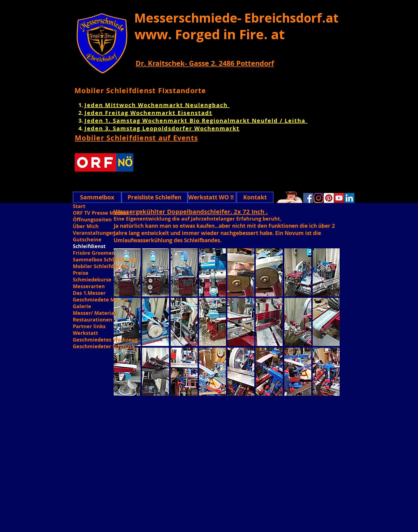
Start (79, 206)
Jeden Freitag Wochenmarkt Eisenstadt (148, 113)
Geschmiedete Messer (101, 300)
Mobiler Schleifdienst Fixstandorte (140, 91)
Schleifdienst (89, 246)
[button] (155, 272)
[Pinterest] (329, 198)
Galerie (82, 306)
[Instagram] (319, 198)
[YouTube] (339, 198)
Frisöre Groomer (93, 253)
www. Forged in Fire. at (210, 34)
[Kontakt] (255, 197)
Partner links (89, 326)
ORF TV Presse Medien (101, 213)
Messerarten (89, 286)
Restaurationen (93, 320)
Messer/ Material (94, 313)
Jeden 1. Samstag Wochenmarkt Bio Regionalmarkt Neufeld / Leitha (196, 121)
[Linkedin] (349, 198)
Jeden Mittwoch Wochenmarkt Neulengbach (157, 105)
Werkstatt (85, 333)
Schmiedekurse (92, 280)
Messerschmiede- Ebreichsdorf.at (236, 18)
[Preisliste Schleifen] (155, 197)
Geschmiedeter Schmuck (104, 347)
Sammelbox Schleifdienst (105, 260)
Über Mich (86, 226)
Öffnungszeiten (92, 220)
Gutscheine (87, 240)
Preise (81, 273)
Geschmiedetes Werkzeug (105, 340)
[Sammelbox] (97, 197)
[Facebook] (308, 198)
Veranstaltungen (94, 233)
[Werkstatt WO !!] (212, 197)
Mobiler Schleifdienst (100, 266)
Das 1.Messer (89, 293)
